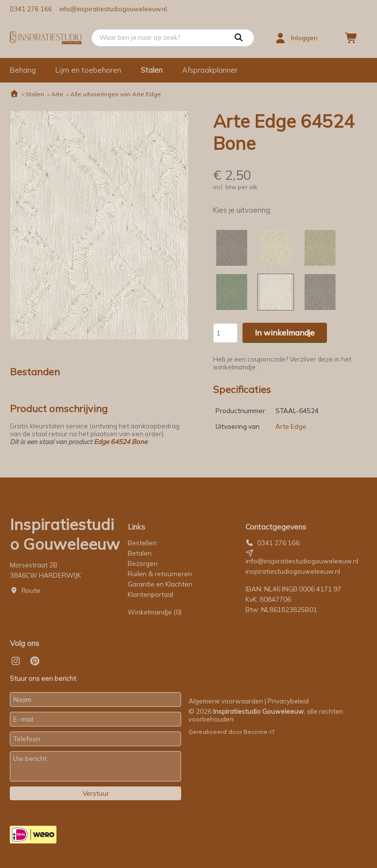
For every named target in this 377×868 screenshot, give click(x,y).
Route (31, 590)
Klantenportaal (150, 594)
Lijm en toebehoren (88, 70)
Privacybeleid (288, 701)
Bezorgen (143, 563)
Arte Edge (291, 426)
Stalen (152, 70)
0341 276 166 (31, 9)
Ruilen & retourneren (160, 574)
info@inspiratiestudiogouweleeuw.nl (113, 9)
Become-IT (259, 732)
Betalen (140, 553)
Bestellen (142, 543)
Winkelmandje (155, 612)
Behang (23, 70)
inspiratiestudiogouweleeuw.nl (293, 571)
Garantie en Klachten (161, 584)
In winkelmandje (285, 333)
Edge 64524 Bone (121, 442)
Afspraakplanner (210, 70)
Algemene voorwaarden (226, 701)
